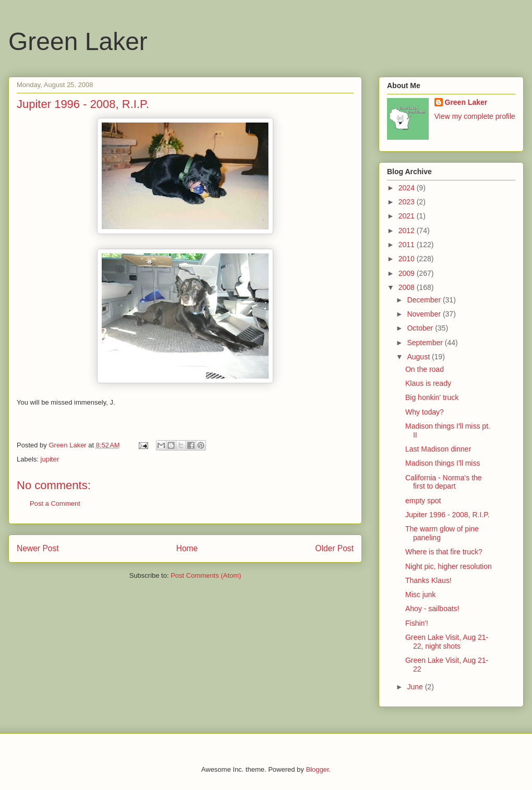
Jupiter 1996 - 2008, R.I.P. (448, 515)
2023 (408, 202)
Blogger (317, 769)
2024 (408, 188)
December (425, 300)
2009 (408, 273)
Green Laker (78, 41)
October (421, 328)
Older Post (334, 548)
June (416, 687)
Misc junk (420, 594)
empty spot (423, 501)
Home (187, 548)
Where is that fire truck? (444, 552)
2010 (408, 259)
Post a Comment (55, 503)
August (419, 357)
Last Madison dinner (438, 449)
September (426, 343)
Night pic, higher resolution (449, 566)
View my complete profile (475, 116)
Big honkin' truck (432, 397)
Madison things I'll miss (443, 463)
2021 (408, 216)
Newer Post (38, 548)
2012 (408, 230)
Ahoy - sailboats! (432, 609)
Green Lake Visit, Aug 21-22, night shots (447, 642)
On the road (425, 369)
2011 (408, 245)
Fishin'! (417, 623)
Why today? (425, 412)
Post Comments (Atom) (206, 575)
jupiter (50, 459)
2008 (408, 287)
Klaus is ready (428, 383)
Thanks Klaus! (428, 580)
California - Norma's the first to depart (444, 482)
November (425, 314)
